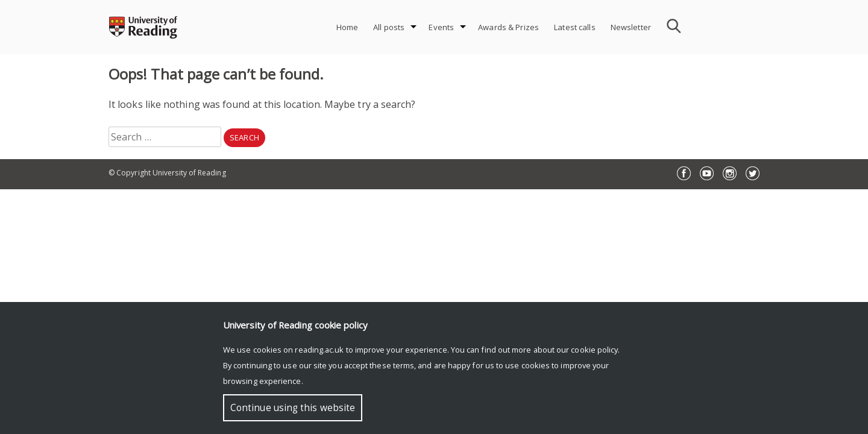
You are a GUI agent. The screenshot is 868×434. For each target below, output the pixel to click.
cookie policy (594, 350)
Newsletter (631, 27)
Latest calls (575, 27)
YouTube (707, 173)
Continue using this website (293, 408)
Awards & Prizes (508, 27)
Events (441, 27)
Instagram (730, 173)
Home (348, 27)
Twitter (753, 173)
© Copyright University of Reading (167, 173)
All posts (389, 27)
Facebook (684, 173)
